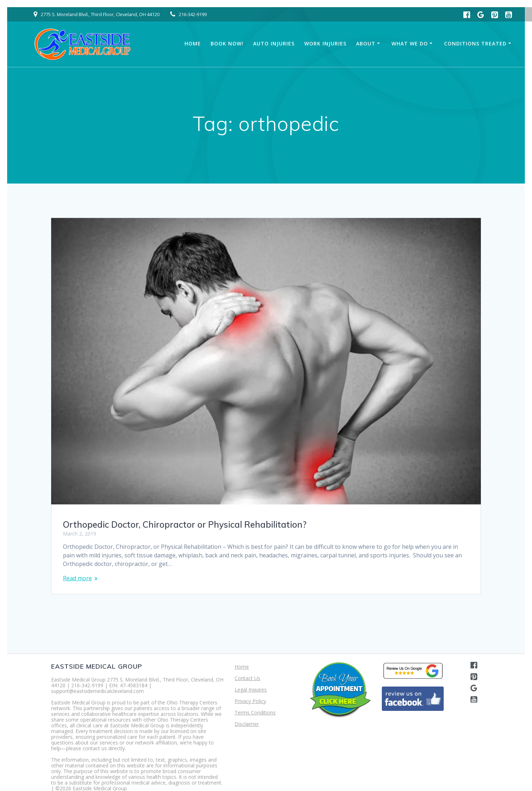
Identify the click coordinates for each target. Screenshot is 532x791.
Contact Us (247, 678)
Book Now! (227, 43)
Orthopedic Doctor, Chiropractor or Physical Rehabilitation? (185, 524)
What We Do (410, 43)
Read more (77, 578)
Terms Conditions (255, 712)
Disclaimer (247, 724)
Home (193, 43)
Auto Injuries (274, 43)
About (366, 43)
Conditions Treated (475, 43)
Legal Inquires (251, 690)
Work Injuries (325, 43)
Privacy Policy (250, 701)
